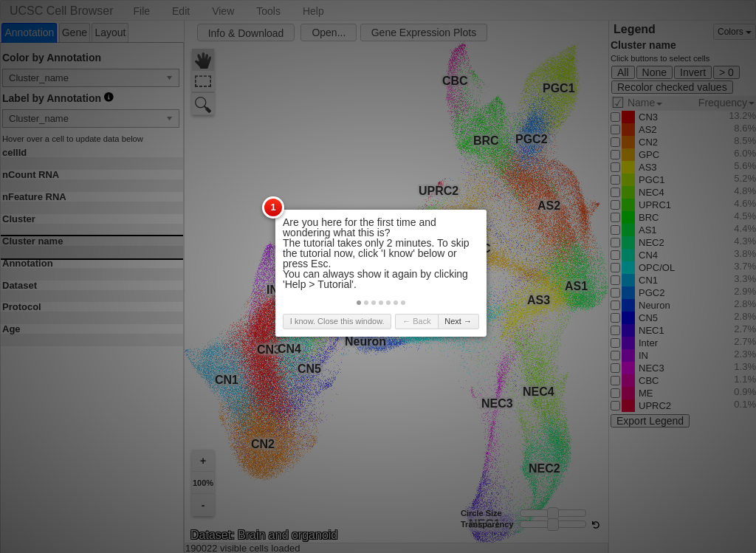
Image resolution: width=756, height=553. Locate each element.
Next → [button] (458, 321)
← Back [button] (417, 321)
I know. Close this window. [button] (337, 321)
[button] (359, 303)
